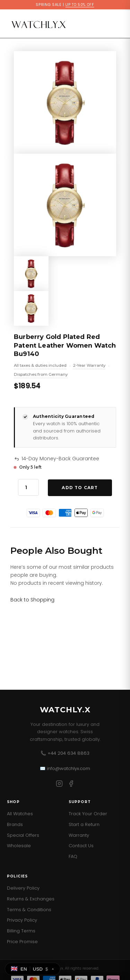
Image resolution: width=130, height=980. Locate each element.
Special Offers (23, 835)
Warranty (79, 835)
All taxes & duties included (40, 366)
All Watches (20, 814)
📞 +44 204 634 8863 (65, 753)
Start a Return (84, 824)
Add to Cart (80, 488)
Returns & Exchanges (31, 899)
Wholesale (19, 846)
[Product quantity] (28, 487)
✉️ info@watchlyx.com (65, 768)
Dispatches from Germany (41, 375)
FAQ (73, 856)
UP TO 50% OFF (80, 5)
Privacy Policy (22, 920)
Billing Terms (21, 931)
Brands (15, 824)
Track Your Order (88, 814)
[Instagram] (59, 785)
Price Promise (22, 942)
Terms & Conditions (29, 910)
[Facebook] (71, 785)
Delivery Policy (23, 888)
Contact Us (81, 846)
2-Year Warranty (89, 366)
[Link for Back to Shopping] (32, 600)
